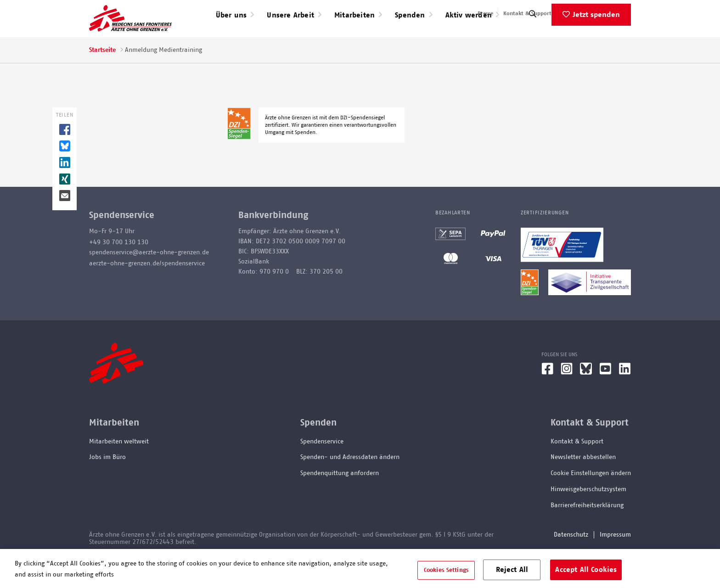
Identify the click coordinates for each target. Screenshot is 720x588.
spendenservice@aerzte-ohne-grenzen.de (149, 280)
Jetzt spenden (596, 42)
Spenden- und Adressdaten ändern (350, 485)
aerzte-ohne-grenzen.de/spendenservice (147, 291)
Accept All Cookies (586, 569)
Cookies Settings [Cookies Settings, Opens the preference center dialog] (446, 570)
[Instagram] (567, 399)
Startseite (102, 77)
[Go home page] (130, 32)
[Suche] (533, 43)
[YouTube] (605, 399)
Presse (485, 13)
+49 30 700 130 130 (119, 269)
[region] (360, 568)
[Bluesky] (586, 399)
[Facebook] (547, 399)
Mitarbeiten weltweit (119, 469)
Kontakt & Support (527, 13)
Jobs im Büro (107, 485)
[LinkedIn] (625, 399)
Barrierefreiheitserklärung (587, 532)
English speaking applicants (596, 13)
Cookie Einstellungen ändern (591, 501)
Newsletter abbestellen (583, 485)
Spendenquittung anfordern (340, 501)
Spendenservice (322, 469)
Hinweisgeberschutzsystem (588, 517)
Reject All (512, 569)
